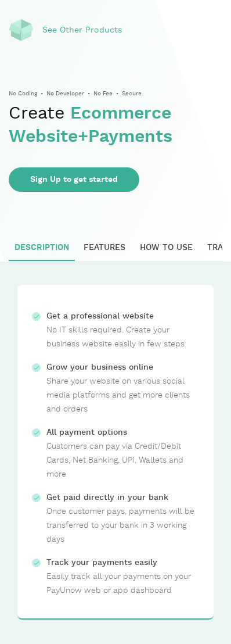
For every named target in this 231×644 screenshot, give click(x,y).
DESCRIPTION (42, 248)
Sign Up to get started (74, 180)
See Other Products (82, 30)
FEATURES (104, 248)
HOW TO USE (166, 248)
